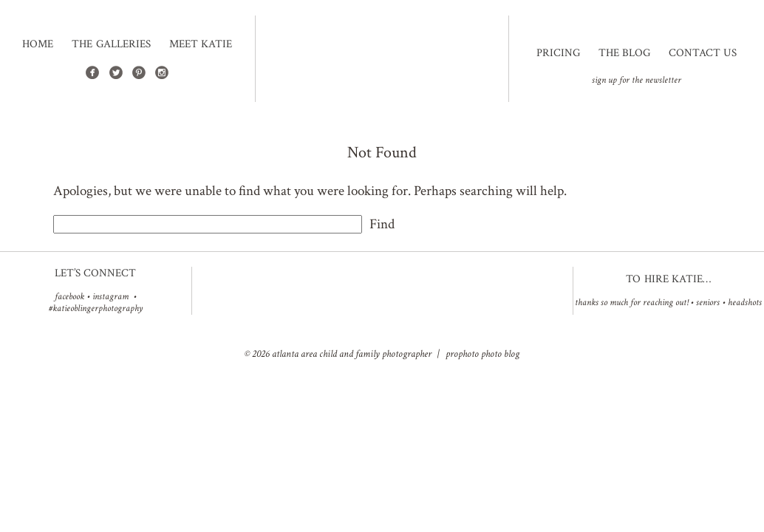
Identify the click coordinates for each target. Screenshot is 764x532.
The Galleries (111, 44)
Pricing (558, 53)
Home (38, 44)
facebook (69, 297)
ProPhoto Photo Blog (482, 354)
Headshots (745, 303)
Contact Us (703, 53)
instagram (110, 297)
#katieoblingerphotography (96, 308)
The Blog (624, 53)
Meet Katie (201, 44)
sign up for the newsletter (637, 80)
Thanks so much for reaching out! (631, 303)
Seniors (708, 303)
